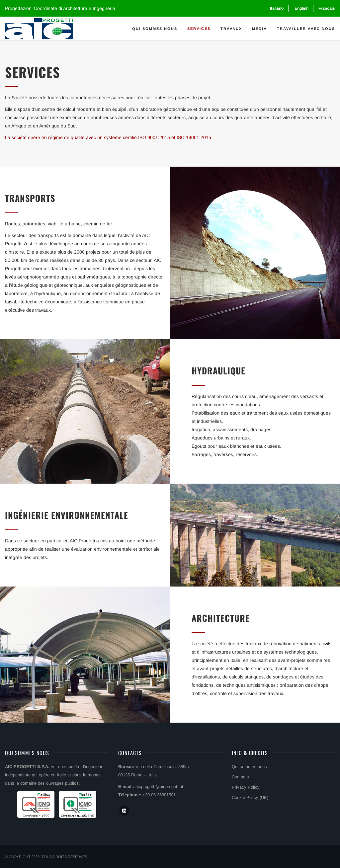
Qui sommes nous (155, 29)
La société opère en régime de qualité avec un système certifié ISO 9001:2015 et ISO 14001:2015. (109, 137)
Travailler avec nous (306, 29)
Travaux (231, 29)
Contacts (240, 777)
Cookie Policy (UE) (250, 797)
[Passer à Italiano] (276, 8)
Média (259, 29)
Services (199, 29)
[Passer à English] (301, 8)
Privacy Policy (246, 787)
